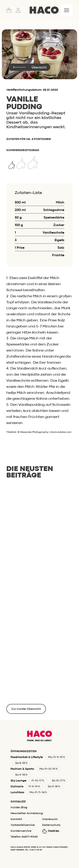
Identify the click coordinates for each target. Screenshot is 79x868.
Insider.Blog (19, 807)
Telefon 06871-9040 (24, 837)
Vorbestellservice (23, 825)
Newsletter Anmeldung (27, 813)
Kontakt (16, 819)
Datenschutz (51, 825)
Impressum (50, 819)
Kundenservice (21, 831)
